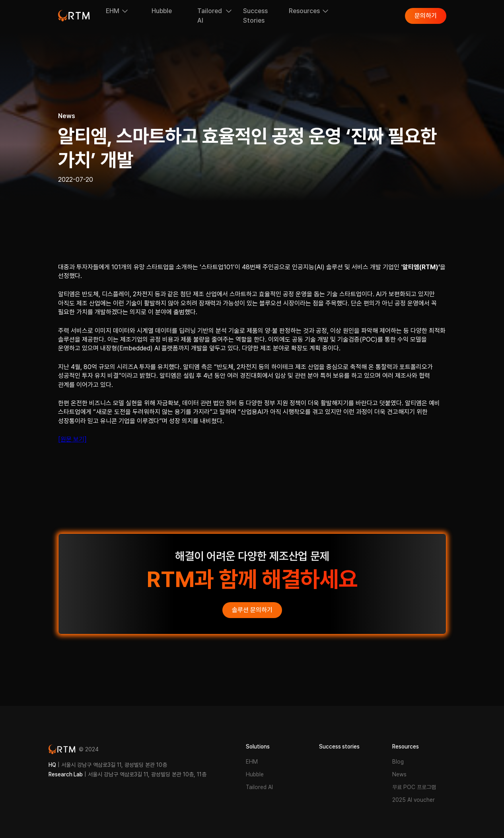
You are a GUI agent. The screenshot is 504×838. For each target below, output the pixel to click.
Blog (398, 762)
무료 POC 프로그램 (414, 787)
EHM (252, 762)
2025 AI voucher (414, 800)
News (399, 774)
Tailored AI (259, 787)
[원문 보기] (72, 439)
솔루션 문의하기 (252, 610)
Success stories (339, 747)
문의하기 (426, 16)
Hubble (255, 774)
